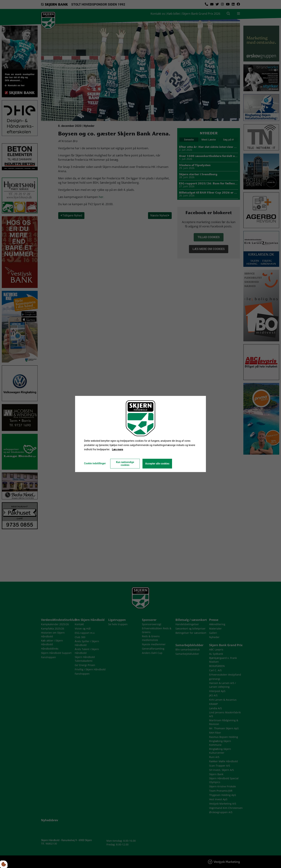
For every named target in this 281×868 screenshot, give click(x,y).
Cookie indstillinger (95, 464)
